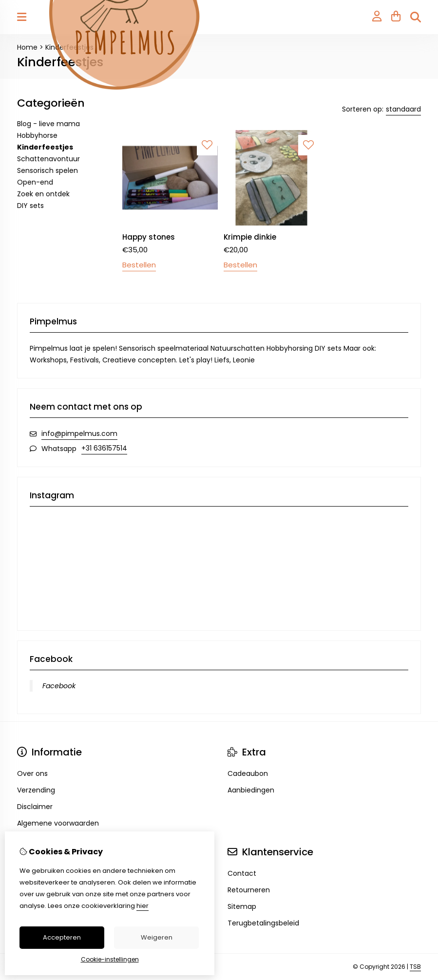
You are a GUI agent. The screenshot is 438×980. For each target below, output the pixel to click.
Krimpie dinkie (250, 237)
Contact (242, 873)
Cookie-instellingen (110, 959)
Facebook (59, 686)
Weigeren (157, 937)
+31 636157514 (104, 448)
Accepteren (62, 937)
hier (143, 906)
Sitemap (242, 906)
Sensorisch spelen (48, 170)
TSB (415, 967)
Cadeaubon (248, 773)
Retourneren (249, 890)
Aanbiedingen (251, 790)
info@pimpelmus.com (79, 433)
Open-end (35, 182)
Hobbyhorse (37, 135)
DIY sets (30, 206)
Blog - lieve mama (48, 124)
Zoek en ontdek (43, 194)
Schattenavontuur (48, 159)
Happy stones (149, 237)
